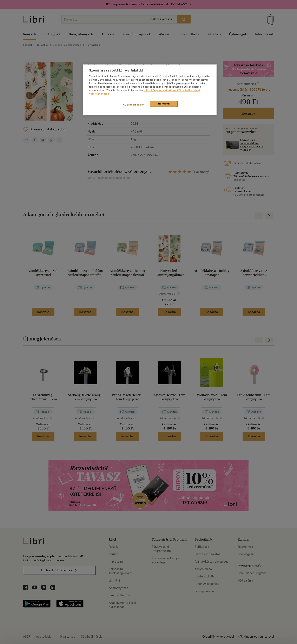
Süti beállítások (134, 105)
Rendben (164, 104)
